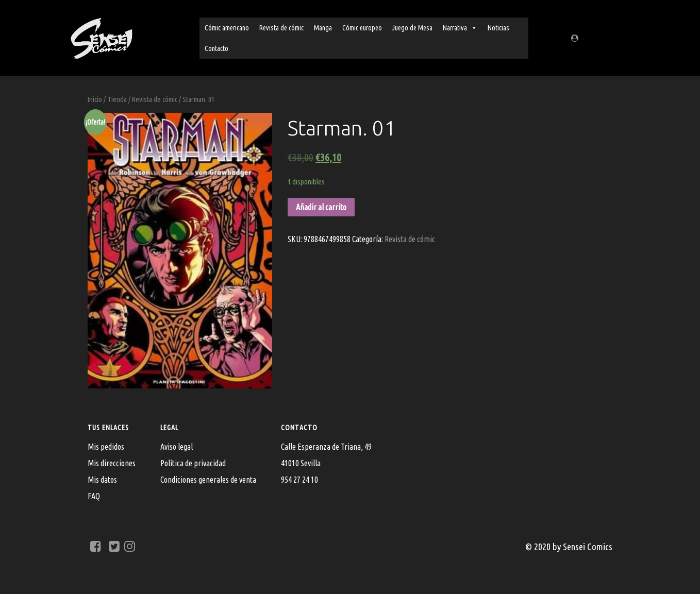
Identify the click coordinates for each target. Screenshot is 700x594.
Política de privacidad (193, 463)
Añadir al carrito (321, 207)
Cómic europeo (362, 28)
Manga (323, 28)
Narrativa (460, 28)
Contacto (216, 48)
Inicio (95, 99)
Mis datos (102, 480)
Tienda (117, 99)
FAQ (94, 496)
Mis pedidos (106, 447)
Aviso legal (177, 447)
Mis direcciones (112, 463)
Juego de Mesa (412, 28)
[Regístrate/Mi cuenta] (576, 38)
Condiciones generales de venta (208, 480)
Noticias (498, 28)
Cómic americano (227, 28)
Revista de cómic (281, 28)
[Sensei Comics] (101, 36)
